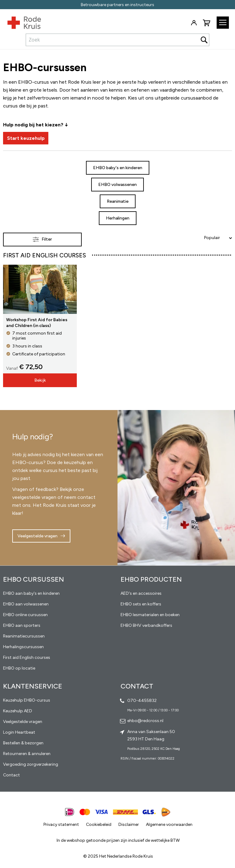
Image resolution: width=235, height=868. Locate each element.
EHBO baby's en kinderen (118, 168)
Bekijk (40, 380)
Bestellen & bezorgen (23, 743)
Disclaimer (129, 824)
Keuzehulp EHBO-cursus (27, 700)
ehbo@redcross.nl (145, 721)
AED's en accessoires (141, 593)
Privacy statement (61, 824)
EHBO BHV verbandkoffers (146, 625)
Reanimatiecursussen (24, 636)
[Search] (204, 40)
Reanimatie (118, 201)
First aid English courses (27, 657)
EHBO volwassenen (117, 185)
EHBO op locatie (19, 668)
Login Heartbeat (19, 732)
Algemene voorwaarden (169, 824)
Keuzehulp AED (18, 711)
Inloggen (194, 23)
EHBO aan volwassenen (26, 604)
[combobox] (117, 40)
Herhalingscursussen (23, 647)
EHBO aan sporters (22, 625)
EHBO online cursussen (25, 615)
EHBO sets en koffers (141, 604)
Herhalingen (118, 218)
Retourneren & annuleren (27, 754)
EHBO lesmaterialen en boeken (150, 615)
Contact (11, 775)
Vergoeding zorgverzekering (31, 764)
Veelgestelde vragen (37, 536)
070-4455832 (142, 701)
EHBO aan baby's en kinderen (31, 593)
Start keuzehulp (26, 138)
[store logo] (21, 21)
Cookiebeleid (99, 824)
